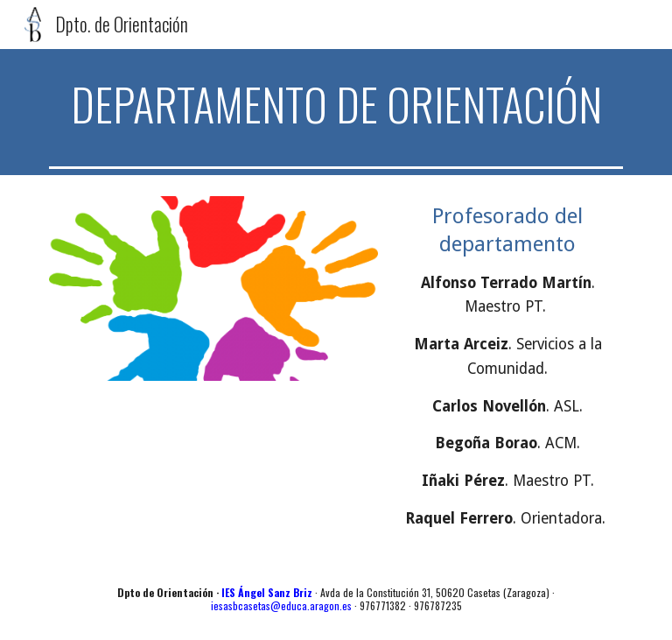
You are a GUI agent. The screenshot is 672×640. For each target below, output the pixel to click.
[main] (336, 104)
